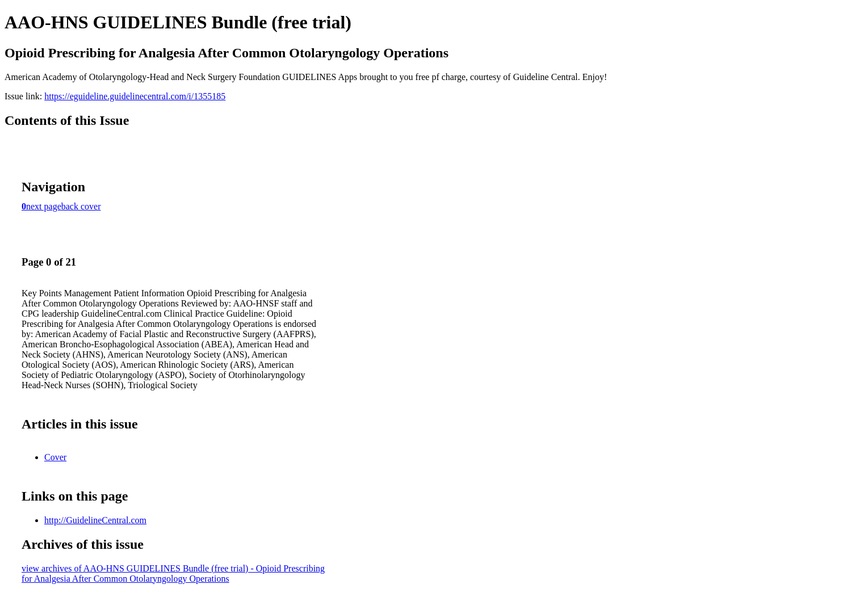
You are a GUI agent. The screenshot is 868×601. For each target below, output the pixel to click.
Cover (55, 457)
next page (44, 206)
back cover (81, 206)
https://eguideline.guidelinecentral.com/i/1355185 (135, 96)
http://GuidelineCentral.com (95, 520)
